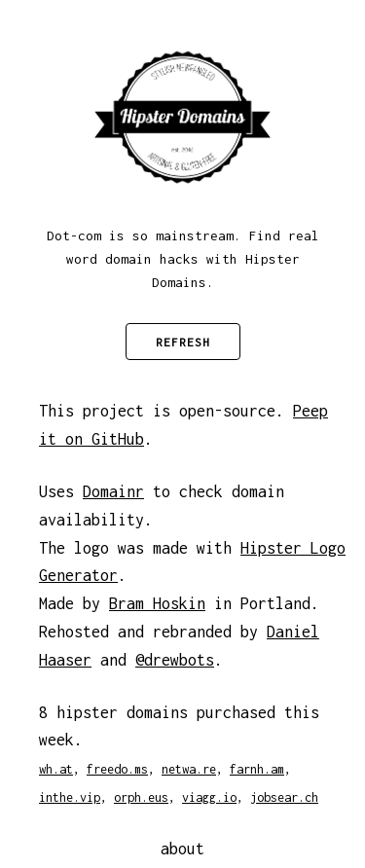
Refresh (183, 342)
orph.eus (141, 797)
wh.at (56, 769)
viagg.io (209, 797)
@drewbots (175, 660)
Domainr (113, 491)
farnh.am (257, 769)
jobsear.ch (284, 797)
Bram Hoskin (157, 603)
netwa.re (189, 769)
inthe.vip (70, 797)
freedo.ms (117, 769)
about (182, 849)
